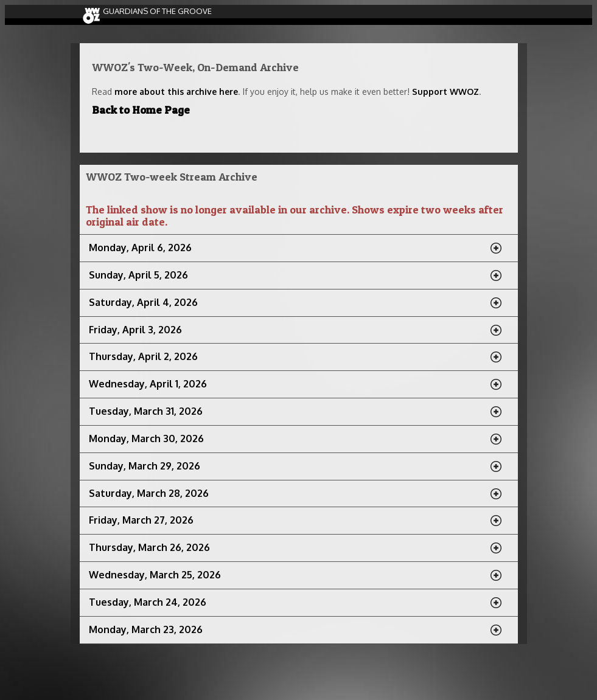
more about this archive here (176, 92)
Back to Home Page (141, 110)
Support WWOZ (445, 92)
